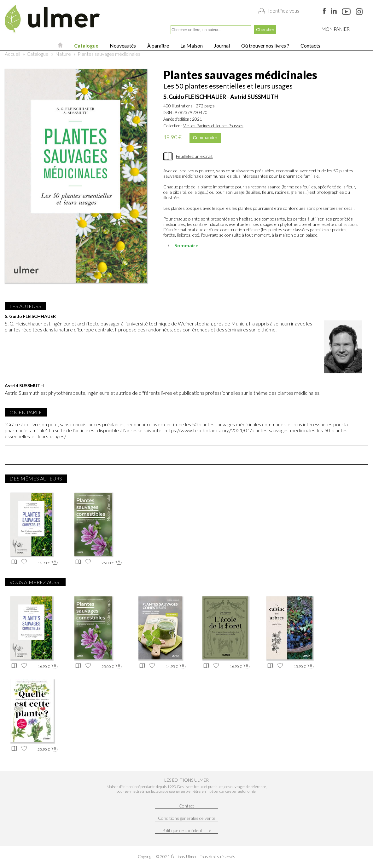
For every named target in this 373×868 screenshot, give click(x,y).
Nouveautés (122, 46)
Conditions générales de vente (187, 818)
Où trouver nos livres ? (265, 46)
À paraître (158, 46)
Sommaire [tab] (182, 245)
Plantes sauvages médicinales (109, 54)
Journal (221, 46)
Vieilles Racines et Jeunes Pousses (213, 126)
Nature (63, 54)
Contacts (310, 46)
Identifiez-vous (284, 11)
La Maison (191, 46)
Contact (187, 806)
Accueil (12, 54)
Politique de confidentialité (187, 830)
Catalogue (86, 46)
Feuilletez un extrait (194, 156)
